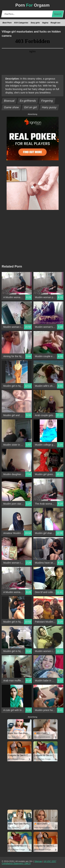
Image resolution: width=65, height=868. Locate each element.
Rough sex (55, 23)
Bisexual (9, 101)
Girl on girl (30, 107)
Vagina (45, 23)
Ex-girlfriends (28, 101)
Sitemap (38, 861)
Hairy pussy (49, 107)
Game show (11, 107)
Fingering (47, 101)
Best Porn (7, 23)
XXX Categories (21, 23)
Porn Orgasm (32, 5)
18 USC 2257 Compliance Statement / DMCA (29, 862)
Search (58, 14)
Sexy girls (35, 23)
